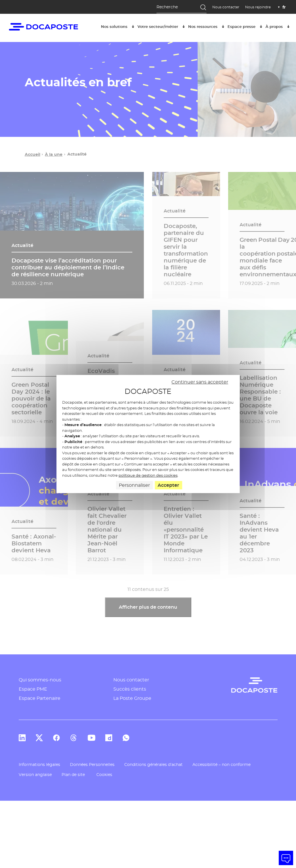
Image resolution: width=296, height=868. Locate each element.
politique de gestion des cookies (148, 475)
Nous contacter (226, 7)
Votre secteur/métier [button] (162, 26)
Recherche (167, 7)
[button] (286, 858)
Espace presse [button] (246, 26)
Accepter (168, 485)
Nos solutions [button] (119, 26)
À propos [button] (278, 26)
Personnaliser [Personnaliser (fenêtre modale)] (134, 485)
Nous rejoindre (258, 7)
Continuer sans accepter (200, 382)
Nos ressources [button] (207, 26)
